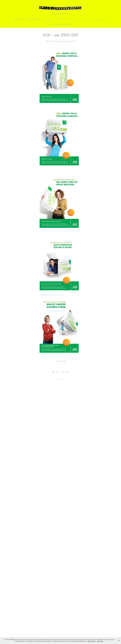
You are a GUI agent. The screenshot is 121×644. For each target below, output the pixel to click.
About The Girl (71, 19)
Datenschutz (98, 19)
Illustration (18, 19)
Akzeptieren (92, 641)
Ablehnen (100, 641)
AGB (106, 19)
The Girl (60, 19)
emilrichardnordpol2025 (61, 379)
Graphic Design (34, 19)
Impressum (89, 19)
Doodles (48, 19)
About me (80, 19)
